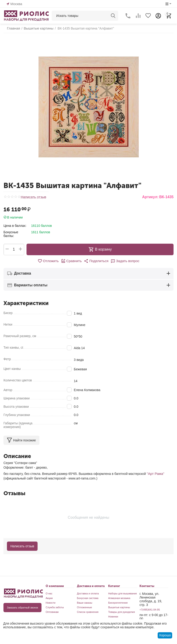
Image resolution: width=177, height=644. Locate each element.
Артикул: (150, 197)
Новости (51, 602)
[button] (96, 261)
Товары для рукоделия (121, 611)
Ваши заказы (85, 602)
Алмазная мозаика (119, 598)
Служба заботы (55, 607)
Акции (49, 598)
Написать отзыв (33, 197)
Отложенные (85, 607)
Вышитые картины (119, 607)
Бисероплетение (118, 602)
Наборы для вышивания (122, 593)
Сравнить (72, 261)
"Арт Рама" (155, 473)
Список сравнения (88, 611)
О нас (49, 593)
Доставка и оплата (88, 593)
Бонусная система (88, 598)
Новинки (113, 616)
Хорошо (165, 635)
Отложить (50, 261)
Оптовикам (52, 611)
